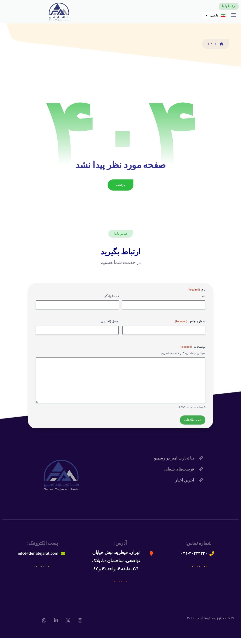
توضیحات (193, 353)
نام (204, 302)
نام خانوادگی (111, 302)
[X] (68, 627)
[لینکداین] (56, 627)
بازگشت (120, 190)
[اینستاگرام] (80, 627)
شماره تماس (190, 327)
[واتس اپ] (44, 627)
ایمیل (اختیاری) (109, 327)
